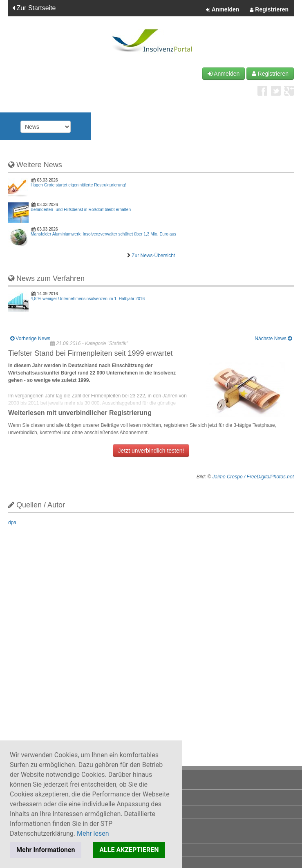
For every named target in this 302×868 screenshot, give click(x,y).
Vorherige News (30, 339)
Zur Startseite (34, 8)
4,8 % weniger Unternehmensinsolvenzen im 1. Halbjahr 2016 (88, 299)
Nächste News (273, 339)
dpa (12, 523)
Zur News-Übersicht (153, 256)
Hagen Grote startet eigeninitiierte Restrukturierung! (78, 185)
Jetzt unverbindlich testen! (151, 451)
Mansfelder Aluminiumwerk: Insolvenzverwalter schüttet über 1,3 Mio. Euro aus (103, 234)
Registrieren (269, 10)
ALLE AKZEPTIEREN (129, 850)
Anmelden (223, 10)
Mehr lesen (93, 833)
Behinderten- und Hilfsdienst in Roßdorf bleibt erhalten (81, 210)
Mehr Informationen (46, 850)
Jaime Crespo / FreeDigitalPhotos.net (253, 477)
